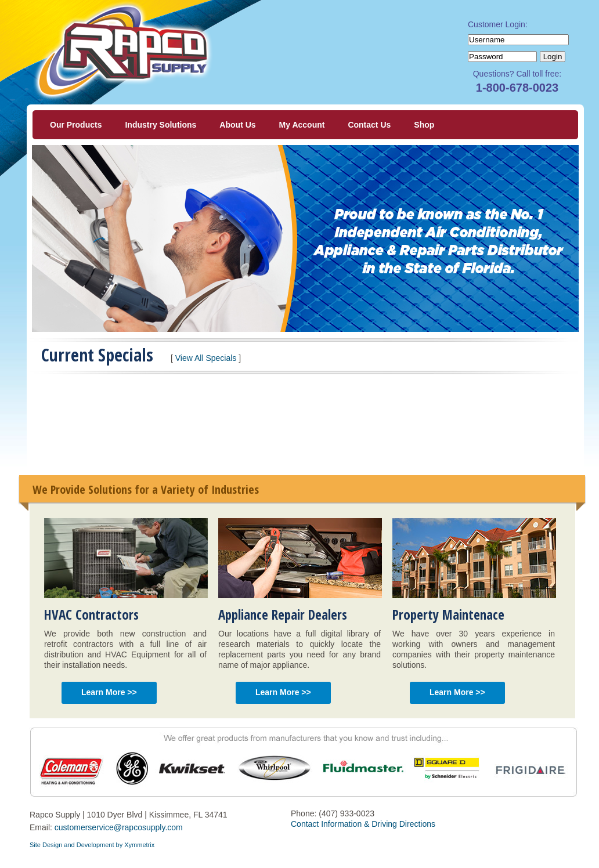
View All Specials (206, 358)
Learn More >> (109, 692)
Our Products (76, 125)
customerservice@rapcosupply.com (119, 827)
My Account (302, 125)
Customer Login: (498, 24)
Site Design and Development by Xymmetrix (92, 845)
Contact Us (369, 125)
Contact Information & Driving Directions (363, 824)
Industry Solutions (160, 125)
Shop (424, 125)
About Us (237, 125)
